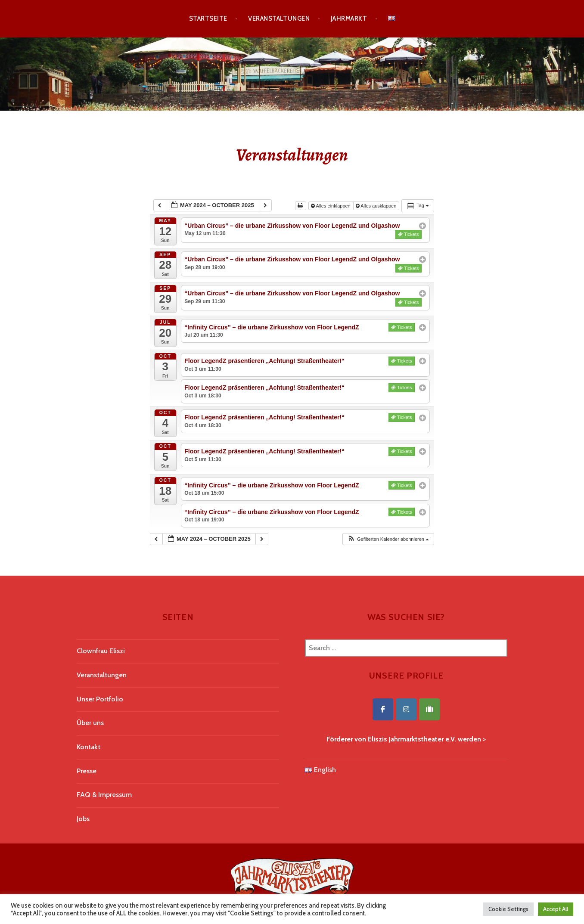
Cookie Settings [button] (508, 909)
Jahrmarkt (349, 19)
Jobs (83, 819)
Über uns (90, 723)
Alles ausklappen (377, 206)
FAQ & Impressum (104, 795)
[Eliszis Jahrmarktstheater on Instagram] (406, 709)
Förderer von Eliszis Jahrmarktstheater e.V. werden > (406, 739)
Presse (87, 771)
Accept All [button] (556, 909)
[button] (388, 539)
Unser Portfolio (100, 699)
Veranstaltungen (279, 19)
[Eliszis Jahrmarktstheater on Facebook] (383, 709)
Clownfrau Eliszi (101, 651)
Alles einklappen (331, 206)
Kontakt (89, 747)
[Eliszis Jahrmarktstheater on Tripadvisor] (429, 709)
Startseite (208, 19)
